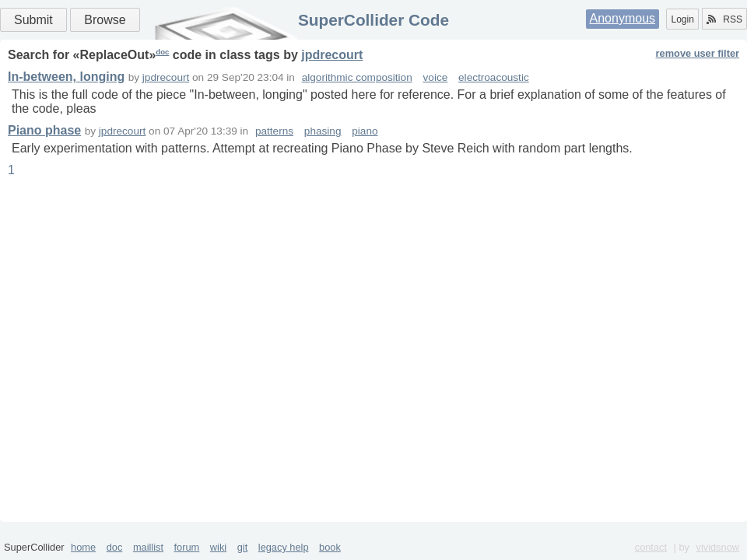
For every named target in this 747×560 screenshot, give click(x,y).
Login (682, 19)
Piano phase (44, 130)
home (83, 547)
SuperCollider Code (373, 20)
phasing (323, 131)
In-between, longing (66, 77)
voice (436, 77)
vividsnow (718, 547)
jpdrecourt (332, 55)
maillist (148, 547)
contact (651, 547)
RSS (724, 19)
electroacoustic (494, 77)
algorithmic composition (357, 77)
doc (162, 52)
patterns (274, 131)
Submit (33, 20)
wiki (218, 547)
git (243, 547)
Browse (105, 20)
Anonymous (623, 18)
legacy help (284, 547)
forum (187, 547)
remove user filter (698, 53)
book (330, 547)
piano (365, 131)
